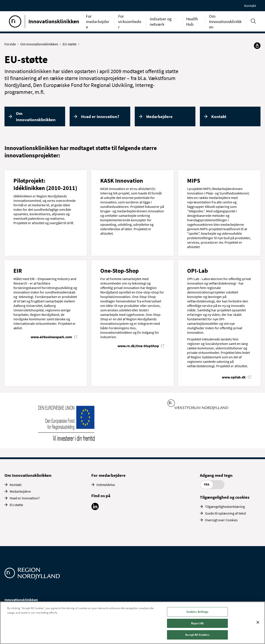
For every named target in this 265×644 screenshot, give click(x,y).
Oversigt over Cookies (221, 520)
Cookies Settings (198, 612)
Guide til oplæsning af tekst (225, 513)
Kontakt (250, 6)
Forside (11, 44)
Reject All (197, 623)
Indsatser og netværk (161, 21)
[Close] (258, 622)
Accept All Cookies (197, 635)
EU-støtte (71, 44)
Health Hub (192, 21)
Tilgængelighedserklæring (225, 507)
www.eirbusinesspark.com (51, 337)
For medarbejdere (98, 21)
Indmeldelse (106, 485)
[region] (132, 623)
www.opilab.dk (234, 377)
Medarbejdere (159, 116)
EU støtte (16, 505)
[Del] (257, 46)
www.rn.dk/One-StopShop (138, 346)
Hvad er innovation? (100, 116)
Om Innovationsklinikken (225, 21)
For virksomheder (130, 21)
